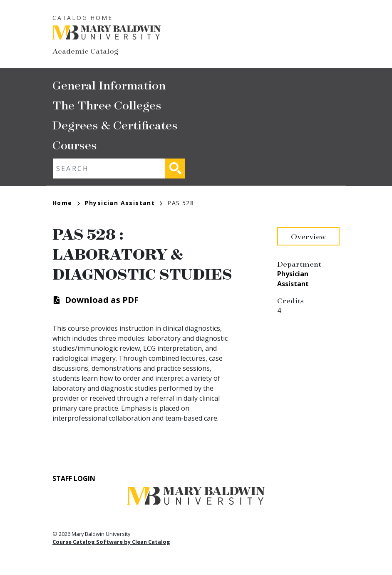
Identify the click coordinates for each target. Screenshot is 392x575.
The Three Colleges (107, 105)
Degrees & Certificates (115, 125)
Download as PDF (102, 300)
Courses (75, 145)
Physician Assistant (124, 203)
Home (66, 203)
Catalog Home (83, 18)
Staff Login (74, 478)
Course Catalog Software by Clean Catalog (111, 542)
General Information (109, 85)
